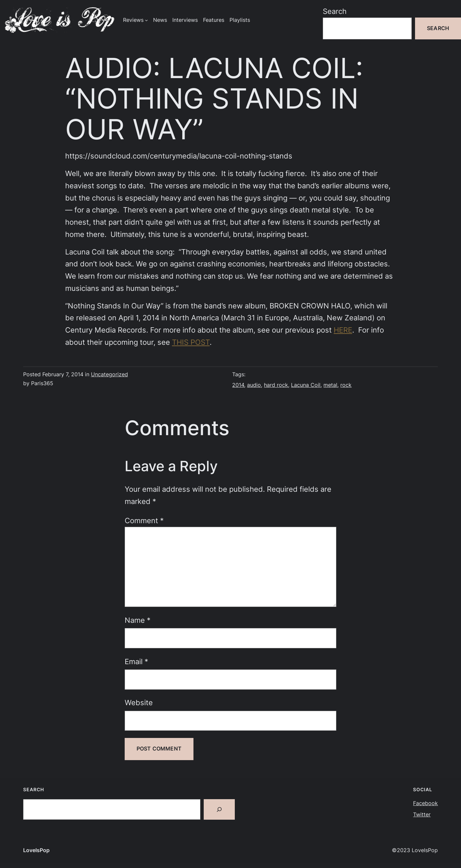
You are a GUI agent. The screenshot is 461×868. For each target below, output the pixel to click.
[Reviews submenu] (146, 20)
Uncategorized (109, 374)
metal (330, 385)
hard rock (276, 385)
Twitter (422, 815)
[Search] (219, 809)
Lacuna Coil (306, 385)
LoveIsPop (36, 850)
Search (335, 11)
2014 (238, 385)
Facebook (425, 803)
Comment (144, 521)
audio (254, 385)
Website (139, 703)
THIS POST (191, 342)
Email (136, 662)
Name (138, 620)
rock (346, 385)
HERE (343, 330)
